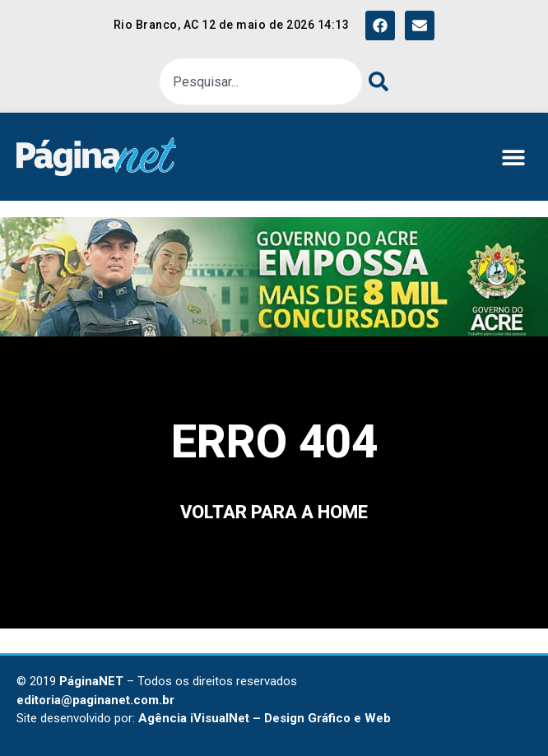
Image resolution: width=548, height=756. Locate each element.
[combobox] (261, 81)
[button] (513, 157)
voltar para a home (274, 512)
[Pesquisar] (375, 81)
